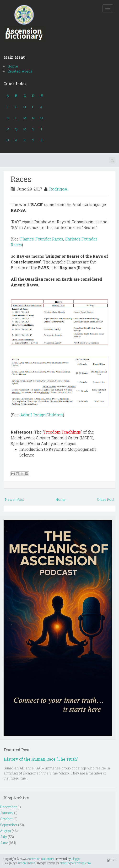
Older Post (106, 499)
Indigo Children (48, 415)
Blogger (76, 859)
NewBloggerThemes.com (75, 863)
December (8, 807)
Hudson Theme (26, 863)
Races (21, 179)
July (3, 837)
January (7, 813)
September (9, 825)
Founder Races (49, 239)
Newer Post (14, 499)
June (4, 843)
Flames (27, 239)
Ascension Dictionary (41, 859)
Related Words (20, 71)
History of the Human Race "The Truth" (41, 759)
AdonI (26, 415)
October (6, 819)
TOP (111, 860)
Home (13, 66)
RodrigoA (58, 189)
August (5, 831)
